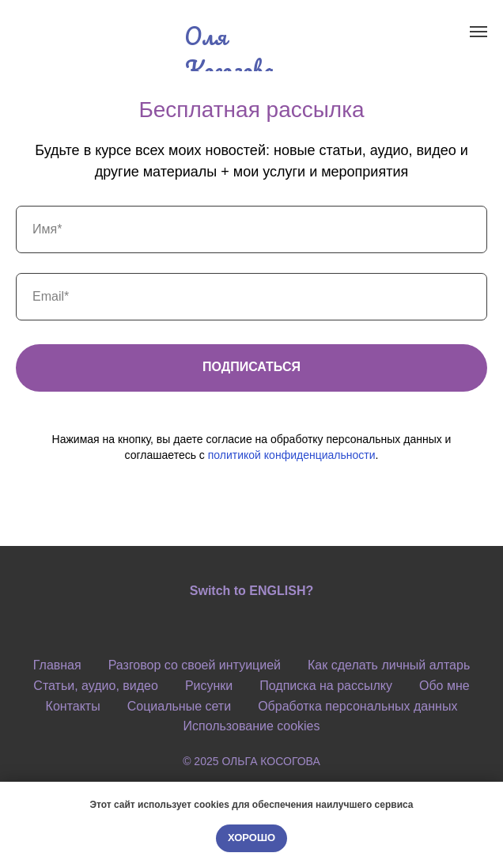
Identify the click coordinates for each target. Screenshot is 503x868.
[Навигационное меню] (478, 32)
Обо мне (444, 686)
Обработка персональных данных (357, 706)
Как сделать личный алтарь (389, 665)
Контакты (73, 706)
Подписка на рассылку (326, 686)
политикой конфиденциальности (292, 455)
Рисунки (209, 686)
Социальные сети (179, 706)
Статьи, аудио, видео (96, 686)
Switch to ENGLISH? (251, 591)
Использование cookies (251, 726)
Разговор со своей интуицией (195, 665)
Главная (57, 665)
